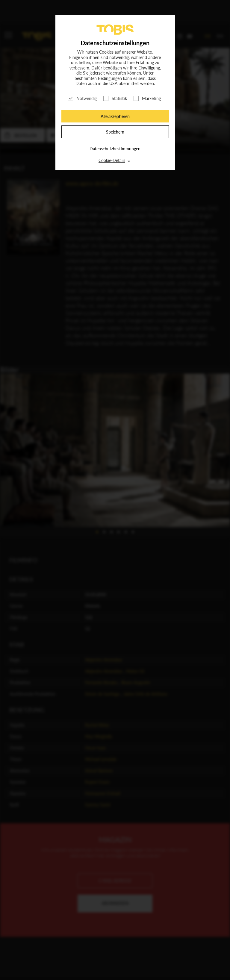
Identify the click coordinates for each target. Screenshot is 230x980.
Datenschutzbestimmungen (115, 149)
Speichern (115, 132)
